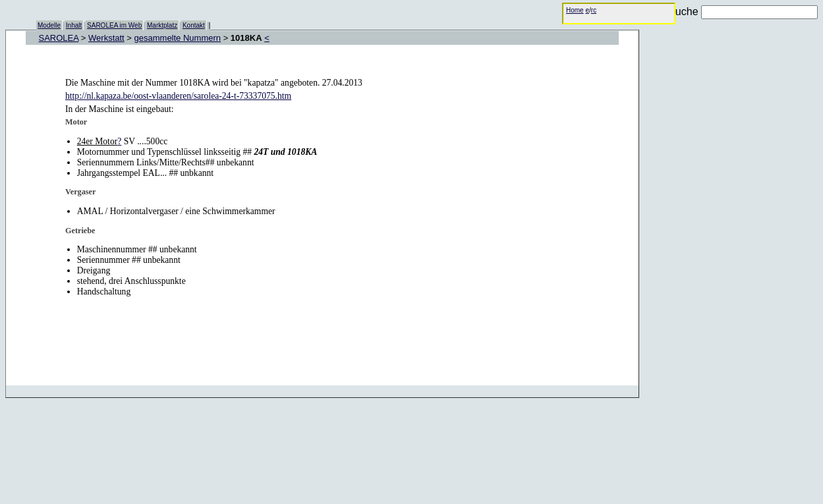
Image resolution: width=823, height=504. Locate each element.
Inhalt (74, 25)
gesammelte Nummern (178, 38)
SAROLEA (59, 38)
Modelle (49, 25)
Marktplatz (162, 25)
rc (594, 10)
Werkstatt (106, 38)
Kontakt (194, 25)
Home (575, 10)
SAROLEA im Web (114, 25)
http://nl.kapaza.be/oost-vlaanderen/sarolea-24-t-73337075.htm (178, 96)
